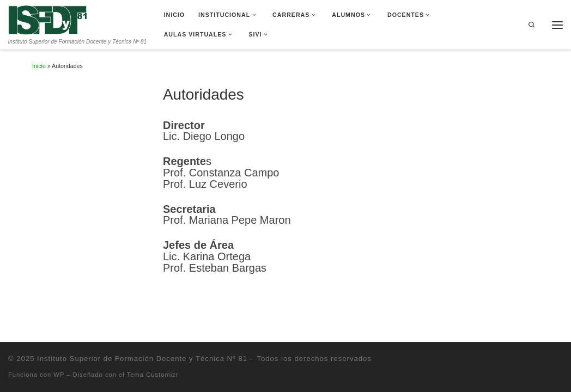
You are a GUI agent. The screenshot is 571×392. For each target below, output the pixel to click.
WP (59, 375)
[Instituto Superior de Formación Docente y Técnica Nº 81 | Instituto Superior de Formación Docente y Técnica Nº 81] (48, 19)
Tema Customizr (153, 375)
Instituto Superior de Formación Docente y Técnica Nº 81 (142, 359)
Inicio (39, 66)
